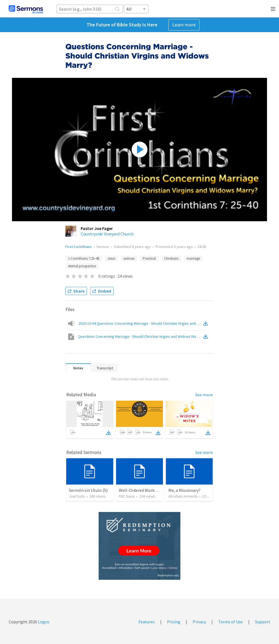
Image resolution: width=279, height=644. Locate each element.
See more (204, 395)
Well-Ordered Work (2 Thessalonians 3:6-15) (160, 490)
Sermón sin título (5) (88, 490)
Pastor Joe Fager (97, 228)
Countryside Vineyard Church (107, 234)
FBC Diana (127, 496)
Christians (171, 258)
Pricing (174, 622)
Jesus (111, 258)
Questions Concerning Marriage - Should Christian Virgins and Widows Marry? (140, 336)
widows (129, 258)
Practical (149, 258)
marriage (193, 258)
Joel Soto (77, 496)
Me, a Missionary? (184, 490)
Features (147, 622)
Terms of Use (231, 622)
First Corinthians (79, 247)
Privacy (199, 622)
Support (263, 622)
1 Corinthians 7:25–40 (84, 258)
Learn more (184, 25)
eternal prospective (82, 266)
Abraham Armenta (183, 496)
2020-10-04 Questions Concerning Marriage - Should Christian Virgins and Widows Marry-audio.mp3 (140, 323)
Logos (43, 622)
